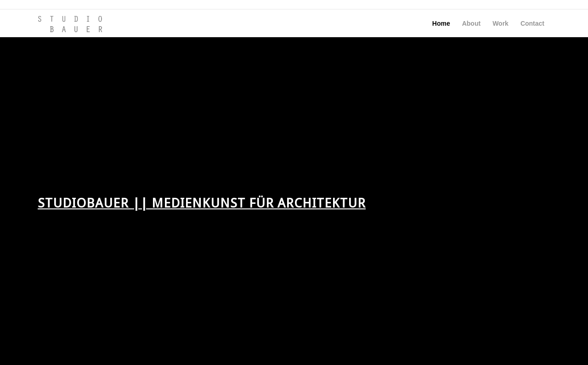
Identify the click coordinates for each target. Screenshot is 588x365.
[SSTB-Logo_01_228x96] (71, 23)
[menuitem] (441, 23)
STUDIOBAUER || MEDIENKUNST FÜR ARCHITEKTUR (202, 203)
